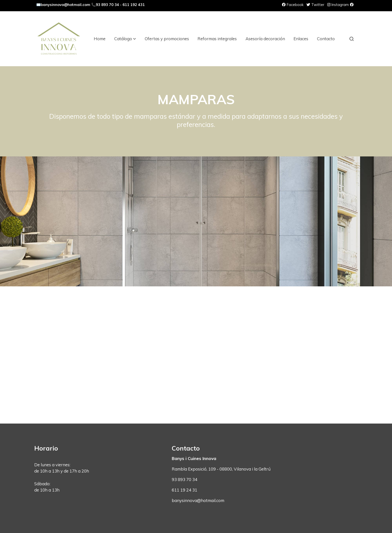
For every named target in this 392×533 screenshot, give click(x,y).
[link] (59, 39)
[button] (125, 39)
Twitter (315, 5)
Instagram (338, 5)
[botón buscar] (351, 39)
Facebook (293, 5)
